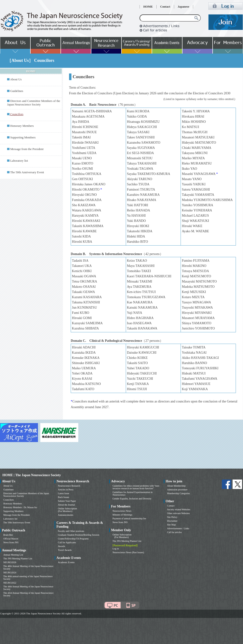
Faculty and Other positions (71, 531)
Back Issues (64, 497)
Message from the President (27, 149)
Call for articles (174, 532)
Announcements (66, 515)
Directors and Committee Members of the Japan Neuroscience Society (34, 103)
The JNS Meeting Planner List (18, 559)
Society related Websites (179, 509)
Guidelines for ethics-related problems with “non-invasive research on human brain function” (136, 487)
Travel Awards (65, 550)
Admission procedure (177, 490)
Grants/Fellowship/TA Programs (73, 539)
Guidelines (17, 91)
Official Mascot (11, 539)
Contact (165, 7)
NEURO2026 (10, 562)
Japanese (184, 7)
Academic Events (66, 562)
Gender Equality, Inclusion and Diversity (132, 499)
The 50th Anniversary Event (27, 172)
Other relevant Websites (178, 513)
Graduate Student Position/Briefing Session (79, 535)
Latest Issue (64, 493)
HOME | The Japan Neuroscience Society (32, 475)
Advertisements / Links (178, 528)
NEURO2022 (10, 583)
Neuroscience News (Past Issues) (128, 552)
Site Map (171, 525)
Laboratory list (19, 161)
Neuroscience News (122, 511)
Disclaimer (172, 521)
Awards (61, 546)
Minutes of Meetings (122, 515)
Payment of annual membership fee (129, 518)
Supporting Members (23, 137)
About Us (16, 79)
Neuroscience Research (69, 486)
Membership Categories (178, 493)
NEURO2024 (10, 573)
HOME (148, 7)
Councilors (9, 500)
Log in (116, 549)
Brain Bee (8, 535)
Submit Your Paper (67, 501)
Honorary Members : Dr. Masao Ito (20, 507)
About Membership (176, 486)
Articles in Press (66, 490)
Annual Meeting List (13, 555)
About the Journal (66, 505)
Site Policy (172, 517)
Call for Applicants (67, 542)
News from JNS (11, 542)
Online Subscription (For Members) (67, 510)
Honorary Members (22, 126)
